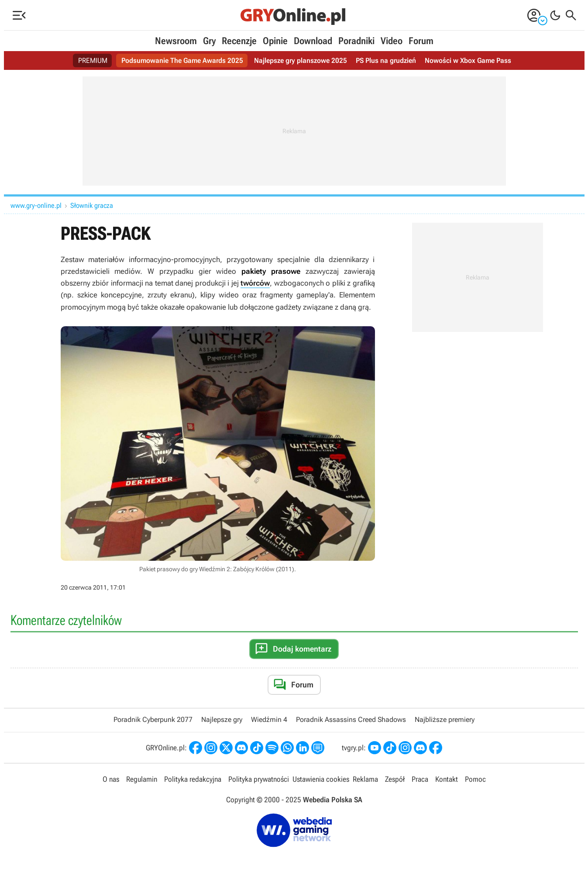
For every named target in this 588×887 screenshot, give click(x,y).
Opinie (275, 41)
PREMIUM (93, 60)
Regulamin (142, 779)
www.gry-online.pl (36, 205)
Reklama (365, 779)
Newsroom (176, 41)
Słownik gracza (92, 205)
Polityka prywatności (259, 779)
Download (313, 41)
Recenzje (239, 41)
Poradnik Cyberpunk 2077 (153, 720)
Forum (421, 41)
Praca (420, 779)
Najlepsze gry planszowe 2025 (301, 60)
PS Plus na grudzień (386, 60)
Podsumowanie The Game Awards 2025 (182, 60)
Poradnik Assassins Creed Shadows (351, 720)
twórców (255, 283)
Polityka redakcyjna (193, 779)
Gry (209, 41)
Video (392, 41)
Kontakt (447, 779)
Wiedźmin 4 (269, 720)
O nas (111, 779)
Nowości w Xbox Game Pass (468, 60)
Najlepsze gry (222, 720)
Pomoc (475, 779)
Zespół (395, 779)
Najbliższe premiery (445, 720)
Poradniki (356, 41)
